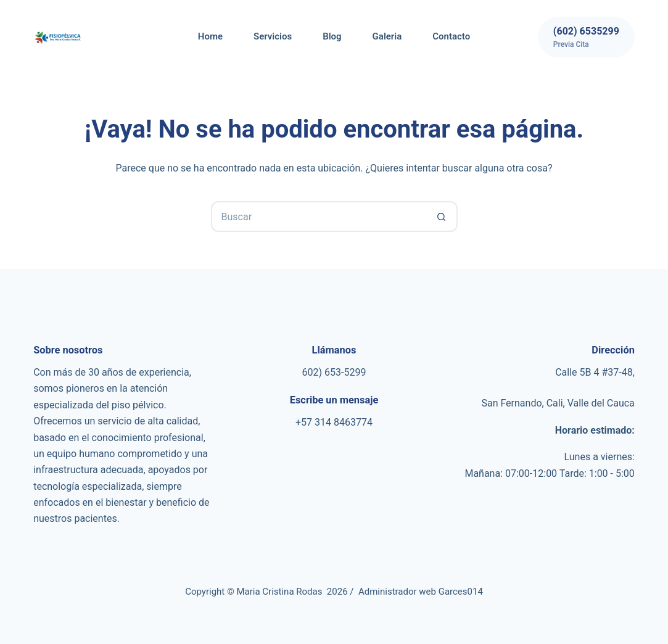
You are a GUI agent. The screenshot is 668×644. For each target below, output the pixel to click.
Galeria (387, 36)
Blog (332, 36)
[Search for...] (319, 217)
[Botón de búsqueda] (442, 217)
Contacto (451, 36)
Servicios (273, 36)
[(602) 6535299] (586, 37)
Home (210, 36)
